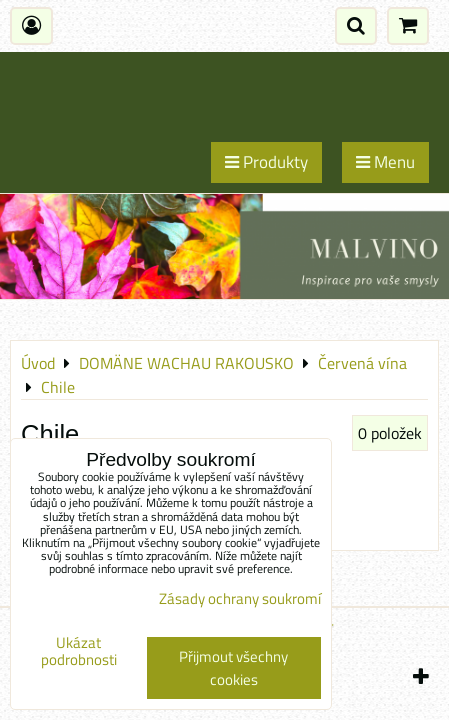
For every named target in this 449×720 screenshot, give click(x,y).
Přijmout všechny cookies (233, 668)
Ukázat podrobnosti (79, 651)
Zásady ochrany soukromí (240, 598)
